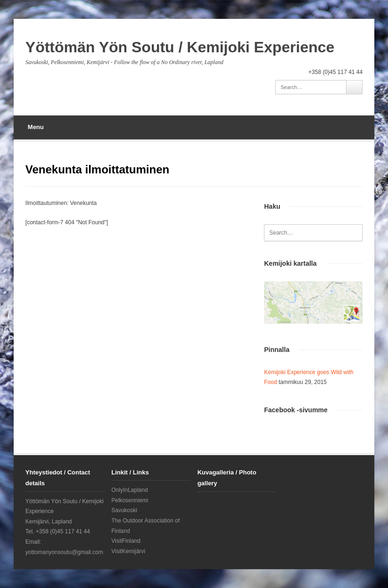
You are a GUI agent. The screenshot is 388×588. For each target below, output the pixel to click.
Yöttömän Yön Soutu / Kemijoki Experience (180, 47)
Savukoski (124, 510)
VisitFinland (126, 541)
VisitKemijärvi (128, 551)
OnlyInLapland (129, 490)
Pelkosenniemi (130, 500)
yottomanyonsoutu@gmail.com (64, 552)
